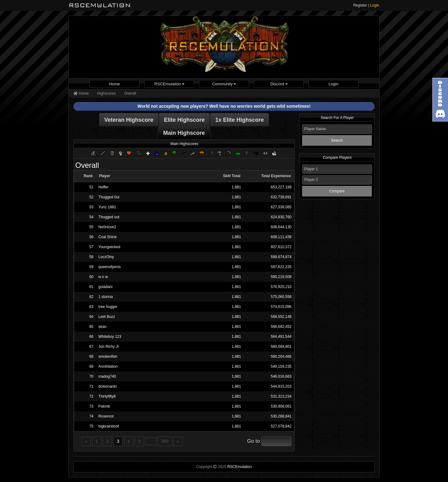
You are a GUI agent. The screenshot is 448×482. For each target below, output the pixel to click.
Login (375, 5)
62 (91, 297)
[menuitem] (114, 84)
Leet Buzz (107, 317)
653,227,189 (281, 187)
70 (91, 376)
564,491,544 (281, 337)
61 (91, 287)
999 (165, 441)
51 (91, 187)
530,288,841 (281, 416)
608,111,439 (281, 237)
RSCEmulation (169, 84)
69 (91, 366)
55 (91, 227)
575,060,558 (281, 297)
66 (91, 337)
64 (91, 317)
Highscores (106, 93)
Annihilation (108, 366)
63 (91, 307)
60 (91, 277)
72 (91, 396)
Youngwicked (109, 247)
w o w (103, 277)
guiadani (105, 287)
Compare (337, 191)
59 (91, 267)
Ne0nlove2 (107, 227)
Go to (253, 441)
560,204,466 (281, 357)
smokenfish (108, 357)
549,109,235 (281, 366)
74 (91, 416)
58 (91, 257)
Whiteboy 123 (110, 337)
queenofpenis (110, 267)
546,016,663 (281, 376)
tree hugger (108, 307)
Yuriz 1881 (107, 207)
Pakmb (104, 406)
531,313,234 (281, 396)
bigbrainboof (109, 426)
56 (91, 237)
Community (224, 84)
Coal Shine (107, 237)
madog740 (107, 376)
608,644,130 (281, 227)
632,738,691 (281, 197)
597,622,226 (281, 267)
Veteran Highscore (129, 120)
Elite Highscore (184, 120)
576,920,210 (281, 287)
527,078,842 (281, 426)
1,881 (236, 187)
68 (91, 357)
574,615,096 (281, 307)
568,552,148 (281, 317)
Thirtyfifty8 (107, 396)
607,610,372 (281, 247)
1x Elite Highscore (240, 120)
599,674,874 (281, 257)
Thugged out (109, 217)
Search (337, 140)
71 (91, 386)
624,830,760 (281, 217)
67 (91, 347)
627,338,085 (281, 207)
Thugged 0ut (109, 197)
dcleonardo (107, 386)
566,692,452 (281, 327)
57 (91, 247)
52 (91, 197)
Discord (279, 84)
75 (91, 426)
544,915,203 (281, 386)
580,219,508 (281, 277)
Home (115, 84)
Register (360, 5)
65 (91, 327)
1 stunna (105, 297)
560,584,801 (281, 347)
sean (102, 327)
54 (91, 217)
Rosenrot (106, 416)
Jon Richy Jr (109, 347)
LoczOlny (106, 257)
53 (91, 207)
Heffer (103, 187)
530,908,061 (281, 406)
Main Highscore (184, 133)
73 (91, 406)
